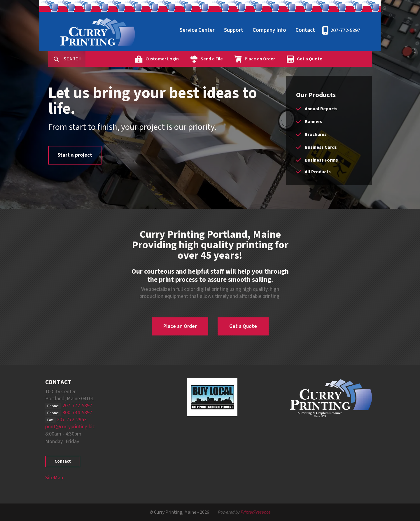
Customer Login (181, 59)
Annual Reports (321, 109)
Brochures (316, 134)
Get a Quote (328, 59)
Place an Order (278, 59)
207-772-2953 (72, 420)
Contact (305, 30)
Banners (314, 122)
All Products (318, 172)
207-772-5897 (345, 30)
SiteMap (54, 478)
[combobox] (93, 59)
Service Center (197, 30)
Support (234, 30)
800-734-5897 (77, 413)
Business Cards (321, 147)
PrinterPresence (256, 512)
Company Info (269, 30)
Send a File (230, 59)
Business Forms (321, 160)
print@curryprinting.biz (70, 427)
